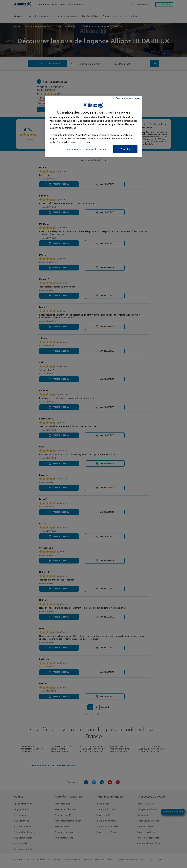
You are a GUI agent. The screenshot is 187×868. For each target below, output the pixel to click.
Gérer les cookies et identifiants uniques (86, 149)
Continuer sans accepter (128, 98)
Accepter (125, 149)
